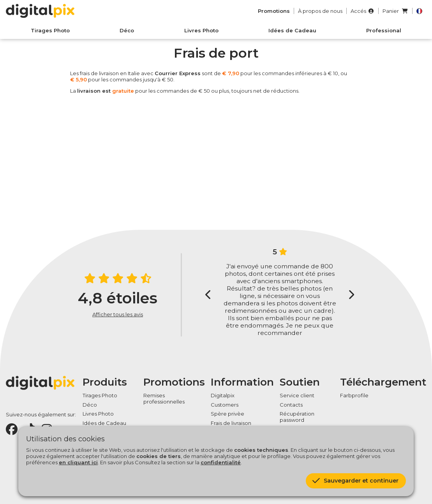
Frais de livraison (231, 423)
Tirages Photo (50, 30)
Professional (384, 30)
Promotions (174, 382)
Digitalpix (223, 395)
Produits (105, 382)
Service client (297, 395)
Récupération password (297, 417)
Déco (127, 30)
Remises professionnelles (164, 398)
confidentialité (221, 462)
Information (242, 382)
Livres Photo (201, 30)
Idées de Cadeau (292, 30)
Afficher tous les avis (118, 314)
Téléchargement (383, 382)
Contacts (291, 405)
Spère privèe (227, 414)
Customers (225, 405)
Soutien (300, 382)
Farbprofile (354, 395)
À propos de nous (320, 11)
